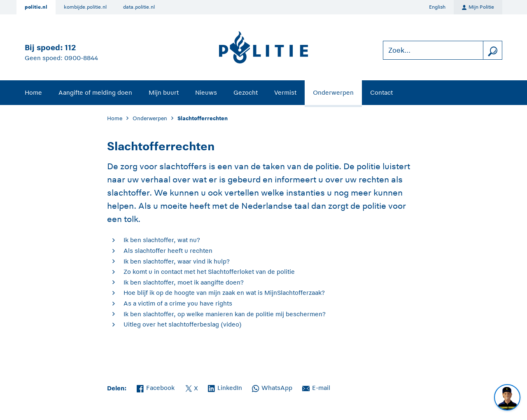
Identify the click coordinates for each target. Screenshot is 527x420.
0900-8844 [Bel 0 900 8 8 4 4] (81, 58)
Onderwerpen (333, 92)
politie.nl (36, 7)
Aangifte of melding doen (95, 92)
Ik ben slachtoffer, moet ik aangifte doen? (184, 282)
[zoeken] (492, 50)
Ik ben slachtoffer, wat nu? (162, 240)
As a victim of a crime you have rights (178, 303)
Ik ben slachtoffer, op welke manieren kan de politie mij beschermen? (225, 314)
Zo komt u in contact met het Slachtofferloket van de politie (209, 272)
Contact (381, 92)
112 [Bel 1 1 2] (70, 48)
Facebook (156, 387)
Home (33, 92)
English (437, 7)
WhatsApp (272, 387)
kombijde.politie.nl (85, 7)
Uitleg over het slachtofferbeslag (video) (183, 324)
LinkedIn (225, 387)
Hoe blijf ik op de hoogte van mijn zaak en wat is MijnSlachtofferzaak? (224, 293)
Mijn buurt (164, 92)
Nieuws (206, 92)
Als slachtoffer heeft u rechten (168, 251)
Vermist (285, 92)
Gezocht (246, 92)
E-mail (316, 387)
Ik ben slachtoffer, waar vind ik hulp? (177, 261)
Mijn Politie (478, 7)
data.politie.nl (139, 7)
